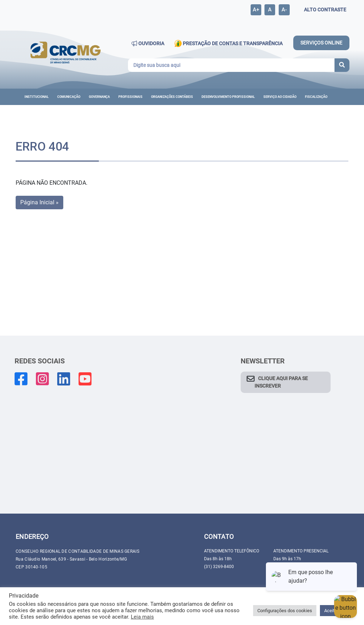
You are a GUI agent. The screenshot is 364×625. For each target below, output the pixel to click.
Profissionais (130, 97)
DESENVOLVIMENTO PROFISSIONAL (228, 97)
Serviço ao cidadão (280, 97)
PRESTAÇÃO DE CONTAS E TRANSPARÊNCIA (228, 43)
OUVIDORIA (148, 43)
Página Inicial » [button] (39, 202)
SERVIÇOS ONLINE (321, 43)
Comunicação (69, 97)
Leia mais (142, 617)
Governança (99, 97)
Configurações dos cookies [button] (285, 611)
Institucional (37, 97)
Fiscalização (316, 97)
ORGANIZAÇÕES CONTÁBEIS (172, 97)
